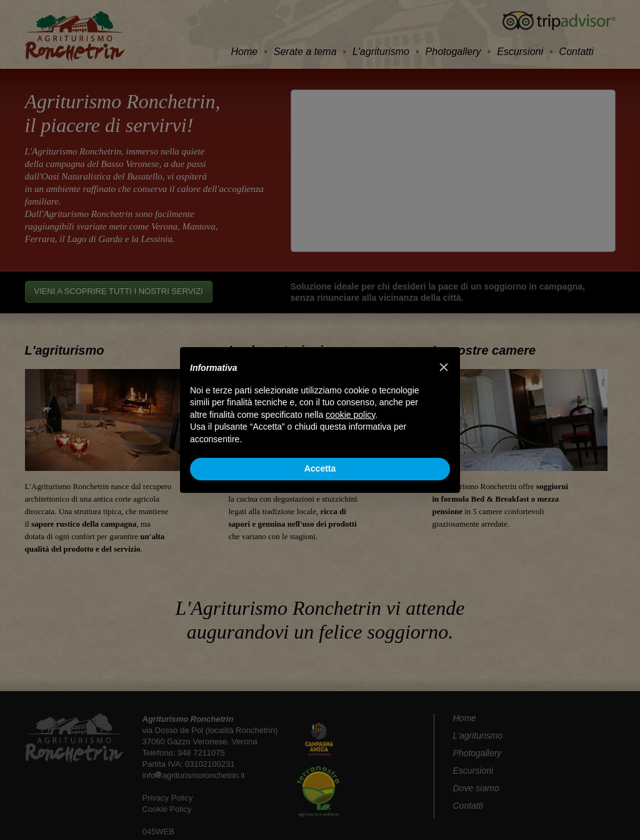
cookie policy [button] (350, 415)
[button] (444, 367)
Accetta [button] (320, 468)
